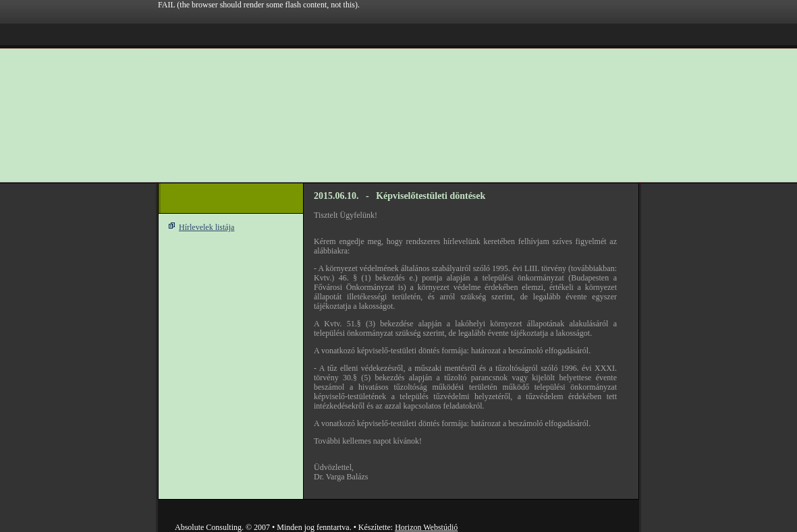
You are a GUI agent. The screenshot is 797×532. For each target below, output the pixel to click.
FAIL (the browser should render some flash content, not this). (259, 5)
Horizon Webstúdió (426, 527)
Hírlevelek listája (207, 227)
